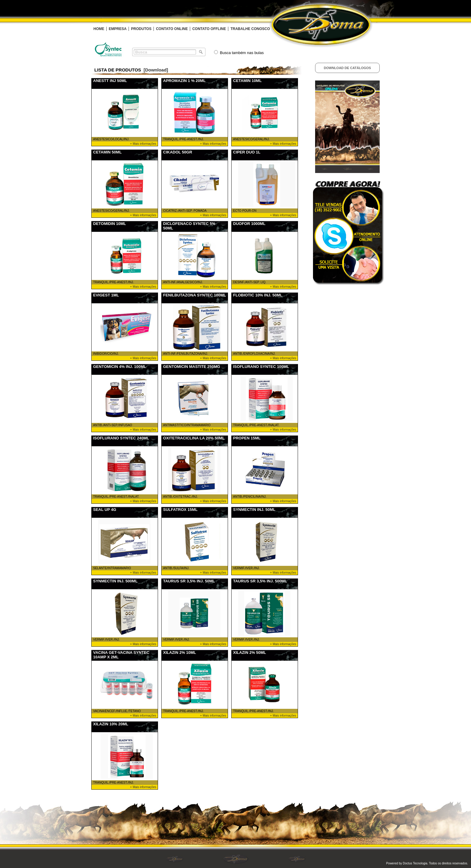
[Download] (156, 70)
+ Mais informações (143, 144)
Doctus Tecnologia (415, 863)
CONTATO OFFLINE (209, 29)
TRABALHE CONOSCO (250, 29)
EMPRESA (118, 29)
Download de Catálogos (347, 68)
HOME (99, 29)
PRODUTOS (141, 29)
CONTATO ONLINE (172, 29)
